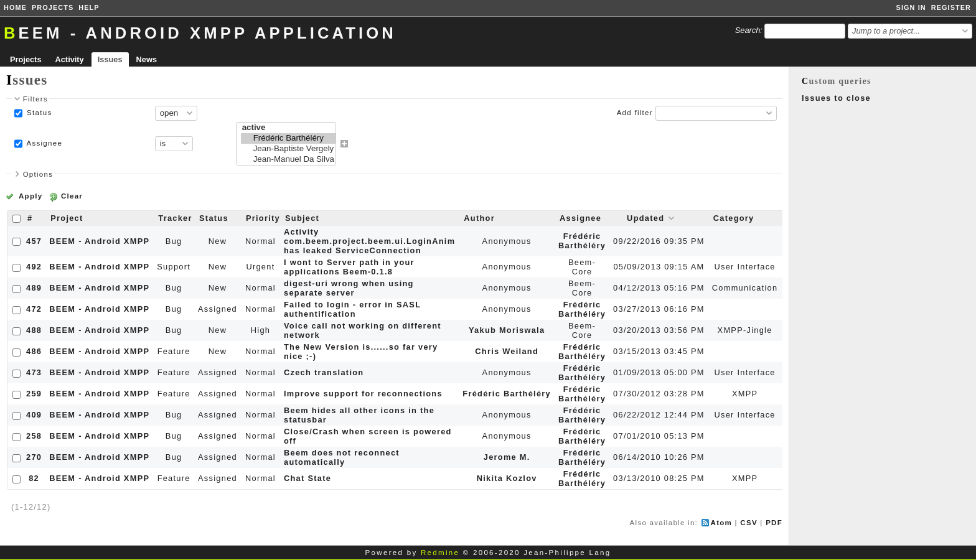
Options (38, 174)
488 (34, 330)
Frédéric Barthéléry (288, 138)
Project (67, 218)
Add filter (635, 113)
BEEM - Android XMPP (99, 241)
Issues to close (836, 98)
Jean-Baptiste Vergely (288, 149)
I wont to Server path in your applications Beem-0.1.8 (349, 267)
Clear (72, 196)
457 (34, 241)
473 (34, 372)
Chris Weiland (507, 351)
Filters (35, 99)
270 (34, 457)
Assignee (43, 143)
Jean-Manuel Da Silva (288, 160)
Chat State (307, 478)
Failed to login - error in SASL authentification (352, 309)
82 (34, 478)
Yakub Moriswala (507, 330)
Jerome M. (507, 457)
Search (748, 30)
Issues (110, 59)
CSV (749, 523)
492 (34, 267)
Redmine (440, 553)
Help (89, 7)
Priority (263, 218)
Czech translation (324, 372)
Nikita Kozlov (507, 478)
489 (34, 288)
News (147, 59)
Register (951, 7)
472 (34, 309)
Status (38, 113)
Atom (722, 523)
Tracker (175, 218)
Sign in (911, 7)
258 (34, 436)
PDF (774, 523)
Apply (30, 196)
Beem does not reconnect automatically (342, 457)
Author (479, 218)
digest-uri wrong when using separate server (349, 288)
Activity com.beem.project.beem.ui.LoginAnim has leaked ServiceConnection (369, 241)
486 (34, 351)
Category (734, 218)
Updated (645, 218)
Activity (70, 59)
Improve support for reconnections (363, 394)
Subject (302, 218)
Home (15, 7)
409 (34, 415)
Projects (53, 7)
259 (34, 394)
